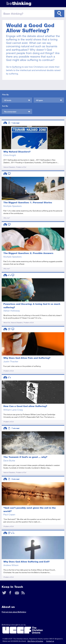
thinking (19, 3)
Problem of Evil (21, 167)
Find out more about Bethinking (14, 612)
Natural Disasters (9, 167)
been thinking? (13, 14)
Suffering (17, 67)
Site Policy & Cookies (35, 641)
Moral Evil (7, 322)
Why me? (7, 218)
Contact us (50, 641)
